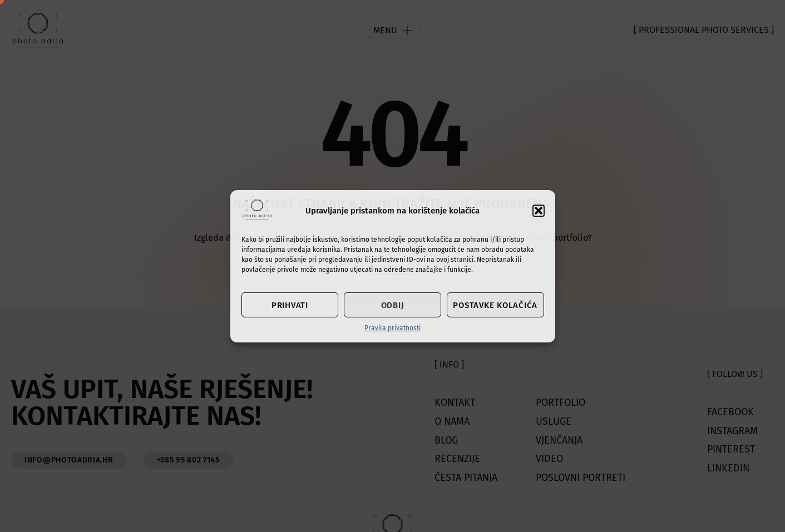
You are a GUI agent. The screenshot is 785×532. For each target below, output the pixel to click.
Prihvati (290, 305)
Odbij (393, 305)
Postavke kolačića (495, 305)
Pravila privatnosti (392, 328)
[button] (539, 211)
